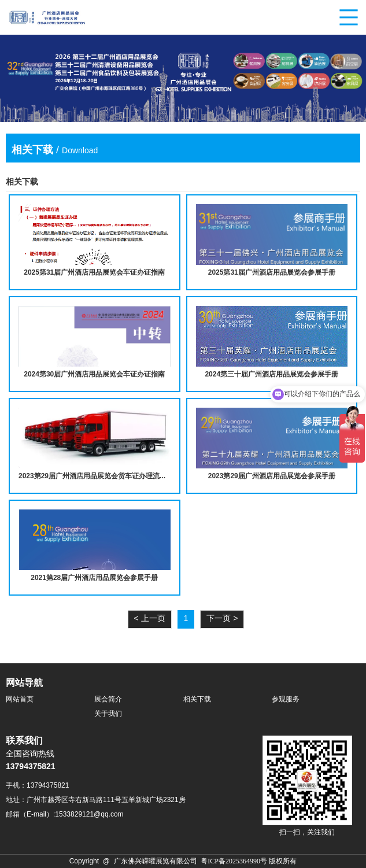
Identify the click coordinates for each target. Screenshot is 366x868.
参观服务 (286, 699)
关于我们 (108, 714)
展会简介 (108, 699)
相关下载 (197, 699)
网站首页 (20, 699)
